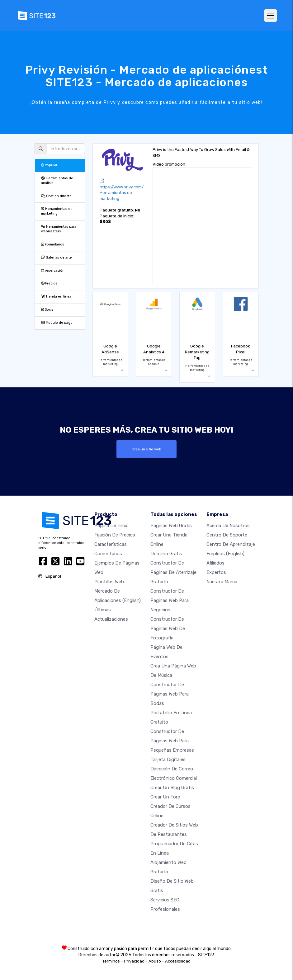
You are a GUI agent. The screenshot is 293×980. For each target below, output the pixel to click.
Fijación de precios (115, 535)
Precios (49, 283)
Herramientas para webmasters (59, 229)
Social (48, 310)
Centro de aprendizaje (231, 544)
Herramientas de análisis (57, 181)
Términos (111, 961)
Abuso (155, 961)
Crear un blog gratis (172, 788)
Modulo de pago (57, 323)
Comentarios (108, 554)
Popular (49, 165)
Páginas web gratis (171, 526)
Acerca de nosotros (228, 526)
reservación (53, 271)
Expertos (216, 572)
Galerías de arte (57, 257)
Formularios (53, 244)
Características (111, 544)
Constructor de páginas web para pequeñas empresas (172, 741)
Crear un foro (165, 797)
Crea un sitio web (146, 449)
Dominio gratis (166, 554)
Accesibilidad (178, 961)
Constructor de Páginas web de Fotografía (168, 628)
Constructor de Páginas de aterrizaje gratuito (173, 572)
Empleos (225, 554)
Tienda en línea (56, 296)
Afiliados (215, 563)
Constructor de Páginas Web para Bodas (170, 694)
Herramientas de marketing (57, 211)
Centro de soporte (227, 535)
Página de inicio (111, 526)
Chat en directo (56, 196)
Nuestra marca (222, 582)
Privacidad (134, 961)
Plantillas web (109, 582)
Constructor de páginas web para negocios (170, 600)
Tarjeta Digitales (168, 759)
